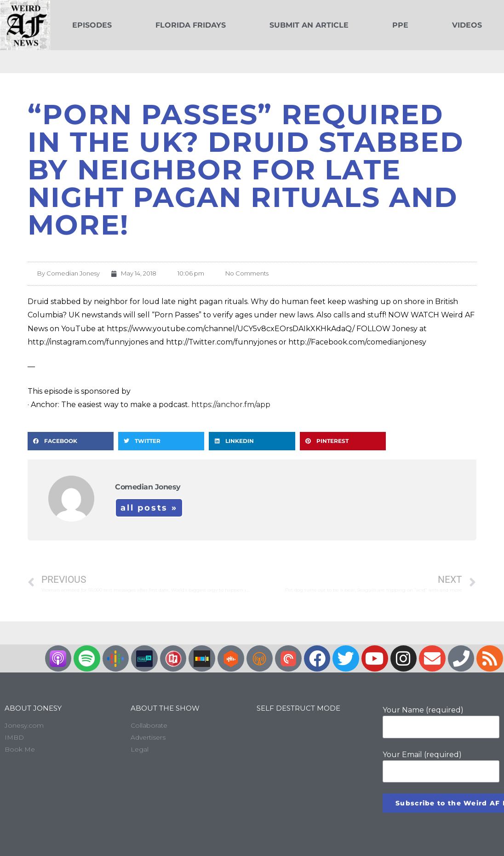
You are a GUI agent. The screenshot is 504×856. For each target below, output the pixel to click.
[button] (71, 441)
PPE (400, 25)
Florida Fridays (191, 25)
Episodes (92, 25)
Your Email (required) (441, 766)
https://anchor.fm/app (231, 405)
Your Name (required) (441, 722)
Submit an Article (309, 25)
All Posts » (149, 508)
